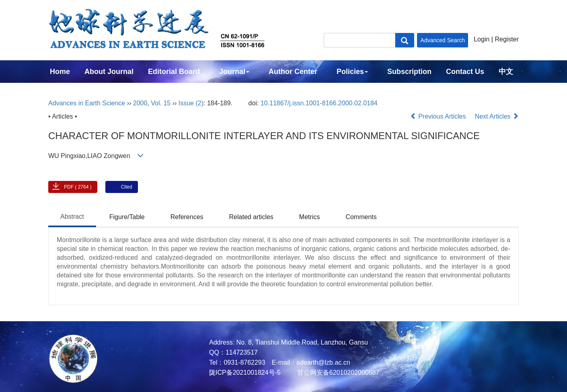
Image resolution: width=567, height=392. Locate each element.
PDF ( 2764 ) (78, 187)
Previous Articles (439, 116)
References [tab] (187, 217)
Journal (234, 72)
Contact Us (465, 72)
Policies (352, 72)
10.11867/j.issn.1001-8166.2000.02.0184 (319, 103)
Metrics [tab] (310, 217)
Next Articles (497, 116)
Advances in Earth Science (87, 103)
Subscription (409, 72)
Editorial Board (174, 72)
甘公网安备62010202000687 (337, 373)
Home (60, 72)
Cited (127, 187)
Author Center (293, 72)
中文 (506, 72)
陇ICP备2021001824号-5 (245, 373)
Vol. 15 (161, 103)
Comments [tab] (361, 217)
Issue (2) (191, 103)
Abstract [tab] (72, 217)
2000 (140, 103)
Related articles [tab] (251, 217)
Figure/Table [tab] (127, 217)
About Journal (109, 72)
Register (507, 39)
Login (482, 39)
